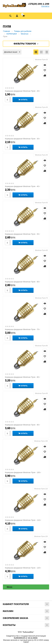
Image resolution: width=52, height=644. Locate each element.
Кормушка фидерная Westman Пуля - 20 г (23, 91)
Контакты (45, 6)
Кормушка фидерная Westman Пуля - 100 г (23, 472)
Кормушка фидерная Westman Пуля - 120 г (23, 568)
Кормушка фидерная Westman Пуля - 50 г (23, 234)
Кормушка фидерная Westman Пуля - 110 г (23, 520)
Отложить (45, 70)
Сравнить (45, 75)
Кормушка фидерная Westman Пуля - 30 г (23, 139)
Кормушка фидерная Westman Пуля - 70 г (23, 329)
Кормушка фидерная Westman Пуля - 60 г (23, 282)
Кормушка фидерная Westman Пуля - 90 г (23, 425)
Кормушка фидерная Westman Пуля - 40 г (23, 186)
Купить (24, 100)
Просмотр (45, 65)
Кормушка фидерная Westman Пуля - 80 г (23, 377)
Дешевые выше (12, 52)
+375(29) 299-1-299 (39, 4)
